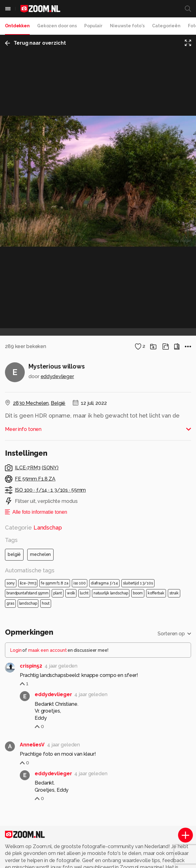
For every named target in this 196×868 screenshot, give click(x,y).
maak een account (48, 704)
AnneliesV (32, 798)
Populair (93, 26)
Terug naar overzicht (35, 43)
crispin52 (31, 719)
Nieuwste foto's (127, 26)
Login (16, 704)
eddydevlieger (57, 430)
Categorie (33, 581)
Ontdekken (17, 26)
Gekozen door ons (57, 26)
